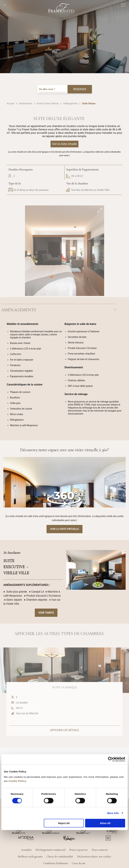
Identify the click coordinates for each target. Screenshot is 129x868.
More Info (113, 813)
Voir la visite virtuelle (64, 529)
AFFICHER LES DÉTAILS (64, 740)
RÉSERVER (80, 89)
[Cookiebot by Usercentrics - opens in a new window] (110, 759)
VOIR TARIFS (46, 613)
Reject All (64, 823)
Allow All (105, 823)
